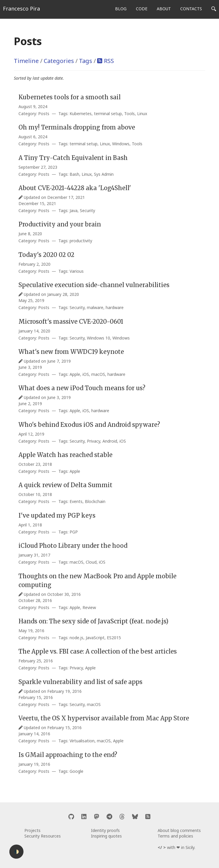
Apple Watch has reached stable (65, 455)
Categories (59, 61)
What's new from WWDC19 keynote (71, 352)
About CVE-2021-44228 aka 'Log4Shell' (75, 188)
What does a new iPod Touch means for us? (82, 388)
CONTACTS (191, 9)
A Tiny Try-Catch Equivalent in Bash (73, 158)
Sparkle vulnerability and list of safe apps (80, 682)
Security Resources (43, 836)
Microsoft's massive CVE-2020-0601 (71, 322)
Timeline (26, 61)
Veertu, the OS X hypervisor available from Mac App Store (104, 718)
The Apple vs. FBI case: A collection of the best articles (98, 651)
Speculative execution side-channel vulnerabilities (94, 285)
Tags (86, 61)
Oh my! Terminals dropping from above (77, 127)
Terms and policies (175, 836)
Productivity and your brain (60, 224)
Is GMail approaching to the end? (68, 755)
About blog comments (179, 830)
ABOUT (164, 9)
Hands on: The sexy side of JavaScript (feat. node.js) (94, 621)
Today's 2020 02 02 (46, 255)
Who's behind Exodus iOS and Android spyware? (89, 425)
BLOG (121, 9)
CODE (142, 9)
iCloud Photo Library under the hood (73, 546)
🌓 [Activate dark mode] (17, 852)
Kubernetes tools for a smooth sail (70, 97)
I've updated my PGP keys (57, 515)
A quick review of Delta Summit (65, 485)
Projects (32, 830)
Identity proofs (105, 830)
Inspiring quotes (106, 836)
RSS (109, 61)
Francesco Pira (21, 8)
